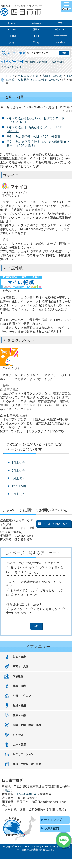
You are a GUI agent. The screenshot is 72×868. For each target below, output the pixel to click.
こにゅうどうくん (12, 67)
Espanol (12, 30)
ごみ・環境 (19, 745)
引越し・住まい (22, 696)
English (12, 23)
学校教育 (18, 676)
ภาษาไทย (60, 42)
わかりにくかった (26, 595)
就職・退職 (19, 686)
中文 (60, 23)
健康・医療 (19, 715)
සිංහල (36, 42)
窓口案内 (30, 62)
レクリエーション (23, 754)
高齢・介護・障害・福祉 (27, 725)
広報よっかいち (52, 76)
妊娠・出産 (19, 657)
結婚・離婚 (19, 706)
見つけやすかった (22, 568)
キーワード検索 (14, 51)
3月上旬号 (18, 478)
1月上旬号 (18, 463)
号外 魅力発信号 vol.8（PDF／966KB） (35, 137)
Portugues (36, 23)
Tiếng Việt (60, 30)
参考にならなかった (19, 613)
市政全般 (24, 76)
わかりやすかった (22, 590)
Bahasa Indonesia (60, 36)
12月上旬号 (19, 486)
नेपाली (36, 36)
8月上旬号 (18, 494)
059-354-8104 (27, 794)
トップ (10, 76)
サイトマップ (53, 820)
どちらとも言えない (47, 609)
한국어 (36, 30)
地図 (8, 790)
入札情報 (42, 62)
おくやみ (18, 735)
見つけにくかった (26, 572)
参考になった (20, 609)
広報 (36, 76)
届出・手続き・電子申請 (27, 764)
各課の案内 (52, 828)
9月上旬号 (18, 471)
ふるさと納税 (57, 62)
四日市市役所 (21, 11)
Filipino (12, 36)
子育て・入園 (21, 667)
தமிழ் (12, 42)
